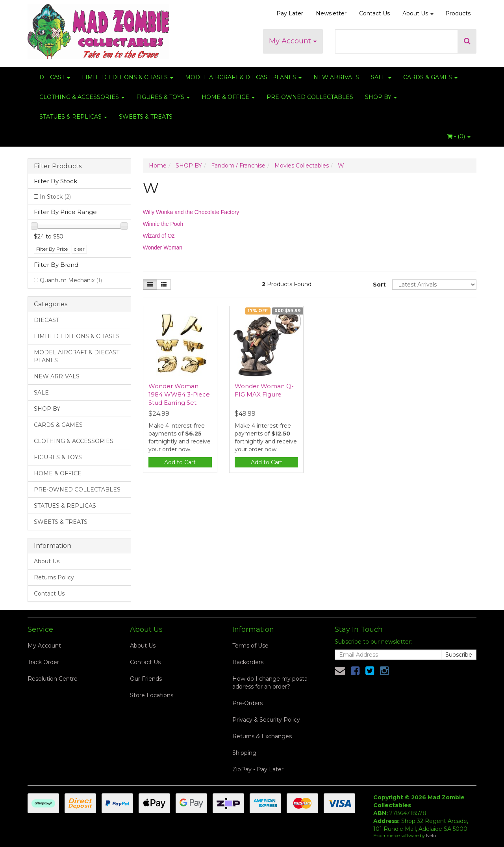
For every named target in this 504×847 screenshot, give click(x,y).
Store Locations (152, 695)
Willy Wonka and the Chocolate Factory (191, 212)
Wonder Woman (163, 248)
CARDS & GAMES (430, 77)
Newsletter (331, 13)
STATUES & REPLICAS (73, 117)
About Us (418, 13)
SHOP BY (381, 97)
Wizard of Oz (159, 236)
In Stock (55, 197)
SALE (381, 77)
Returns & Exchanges (262, 736)
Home (158, 166)
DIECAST (55, 77)
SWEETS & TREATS (146, 117)
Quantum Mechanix (71, 280)
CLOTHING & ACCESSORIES (82, 97)
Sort (379, 285)
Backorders (248, 662)
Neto (431, 836)
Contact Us (374, 13)
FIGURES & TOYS (163, 97)
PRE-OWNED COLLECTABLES (310, 97)
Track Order (43, 662)
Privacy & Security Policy (266, 720)
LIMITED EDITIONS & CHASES (128, 77)
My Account (293, 41)
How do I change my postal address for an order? (271, 683)
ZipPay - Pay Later (258, 769)
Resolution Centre (53, 679)
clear (79, 249)
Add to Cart (180, 462)
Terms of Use (250, 646)
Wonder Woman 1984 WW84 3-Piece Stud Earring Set (179, 394)
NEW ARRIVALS (336, 77)
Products (458, 13)
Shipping (244, 753)
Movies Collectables (302, 166)
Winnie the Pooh (163, 224)
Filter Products (58, 166)
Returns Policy (54, 577)
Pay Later (290, 13)
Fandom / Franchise (238, 166)
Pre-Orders (247, 703)
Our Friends (146, 679)
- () (459, 136)
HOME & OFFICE (228, 97)
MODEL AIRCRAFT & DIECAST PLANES (243, 77)
